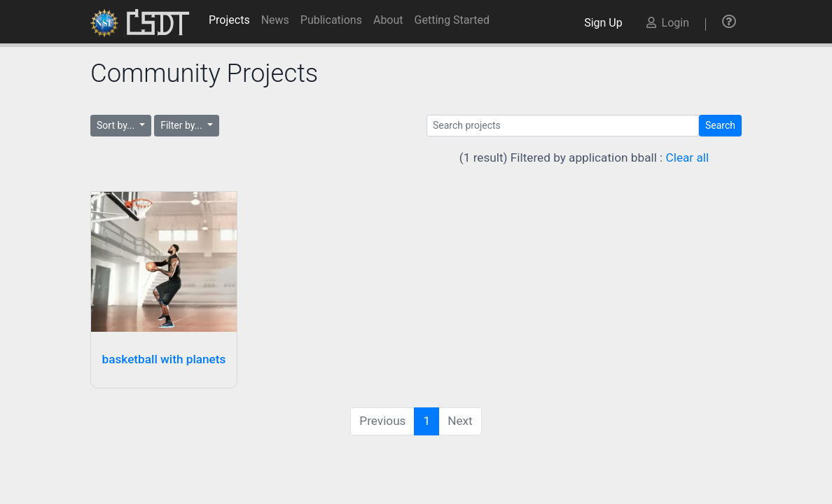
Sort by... (117, 125)
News (275, 20)
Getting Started (452, 20)
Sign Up (606, 23)
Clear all (688, 157)
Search (720, 125)
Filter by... (182, 125)
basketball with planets (164, 359)
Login (668, 23)
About (388, 20)
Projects (229, 20)
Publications (331, 20)
